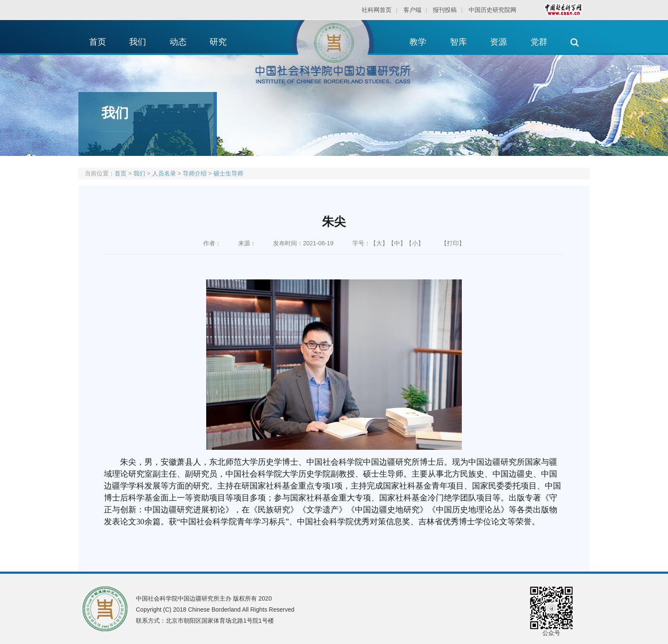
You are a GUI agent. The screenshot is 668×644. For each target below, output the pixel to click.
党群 (539, 42)
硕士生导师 (228, 173)
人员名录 (164, 173)
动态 (178, 42)
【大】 (379, 243)
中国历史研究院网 (492, 10)
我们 (138, 42)
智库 (458, 42)
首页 (98, 42)
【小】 (415, 243)
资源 (498, 42)
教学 (418, 42)
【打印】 (453, 243)
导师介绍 (195, 173)
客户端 (412, 10)
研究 (218, 42)
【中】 (397, 243)
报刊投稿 (445, 10)
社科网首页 (377, 10)
